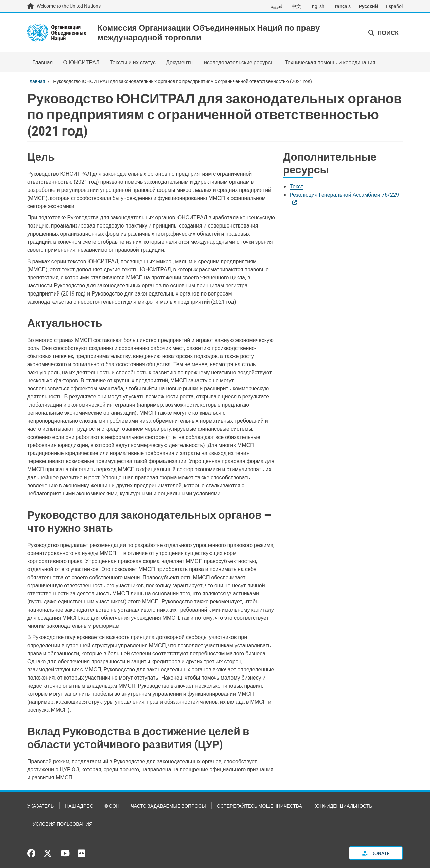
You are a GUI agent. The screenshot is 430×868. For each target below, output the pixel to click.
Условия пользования (63, 824)
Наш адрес (79, 806)
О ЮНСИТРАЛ (81, 63)
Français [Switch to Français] (342, 6)
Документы (180, 63)
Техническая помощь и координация (330, 63)
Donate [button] (376, 853)
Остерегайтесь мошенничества (260, 806)
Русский (368, 6)
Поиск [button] (384, 33)
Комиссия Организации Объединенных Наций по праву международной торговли (210, 33)
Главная (43, 63)
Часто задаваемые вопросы (168, 806)
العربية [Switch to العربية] (277, 6)
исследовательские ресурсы (239, 63)
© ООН (112, 806)
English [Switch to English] (317, 6)
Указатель (41, 806)
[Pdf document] (301, 187)
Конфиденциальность (343, 806)
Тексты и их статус (133, 63)
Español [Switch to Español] (394, 6)
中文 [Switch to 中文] (296, 6)
